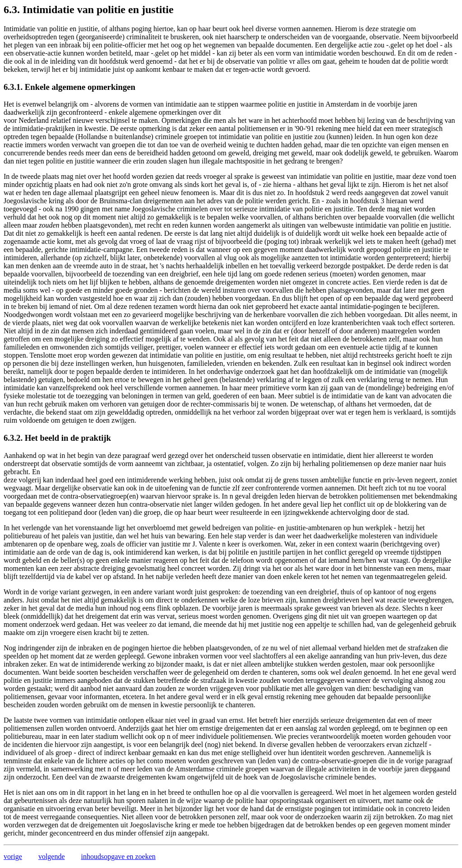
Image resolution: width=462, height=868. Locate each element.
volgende (52, 856)
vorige (13, 856)
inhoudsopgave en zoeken (118, 856)
